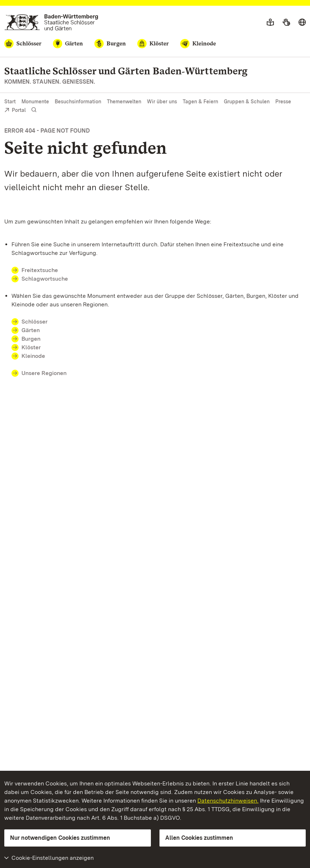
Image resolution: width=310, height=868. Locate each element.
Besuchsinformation (78, 102)
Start (10, 102)
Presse (283, 102)
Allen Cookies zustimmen (199, 838)
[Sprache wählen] (302, 23)
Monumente (35, 102)
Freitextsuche (44, 270)
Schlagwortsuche (45, 279)
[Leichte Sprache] (270, 23)
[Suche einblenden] (34, 110)
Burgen (31, 339)
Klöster (31, 347)
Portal (15, 111)
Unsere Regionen (44, 373)
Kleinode (33, 356)
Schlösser (35, 322)
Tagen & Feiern (200, 102)
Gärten (31, 330)
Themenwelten (124, 102)
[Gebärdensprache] (286, 23)
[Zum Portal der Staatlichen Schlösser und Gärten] (51, 22)
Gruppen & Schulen (247, 102)
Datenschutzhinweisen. (228, 801)
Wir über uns (162, 102)
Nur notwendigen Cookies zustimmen (60, 838)
